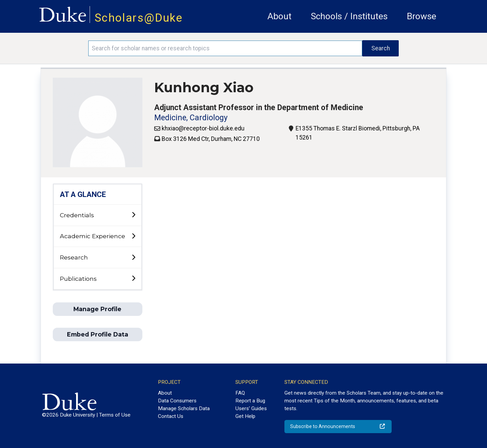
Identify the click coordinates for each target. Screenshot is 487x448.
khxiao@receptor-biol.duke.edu (203, 128)
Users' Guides (251, 408)
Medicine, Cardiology (191, 118)
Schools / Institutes (349, 16)
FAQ (240, 393)
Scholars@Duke (139, 18)
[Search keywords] (225, 48)
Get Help (245, 416)
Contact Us (171, 416)
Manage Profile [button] (97, 309)
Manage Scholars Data (184, 408)
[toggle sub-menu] (133, 215)
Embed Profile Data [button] (98, 334)
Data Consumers (177, 401)
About (280, 16)
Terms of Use (115, 415)
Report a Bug (250, 401)
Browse (422, 16)
